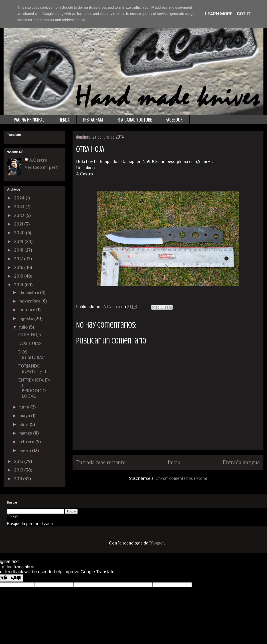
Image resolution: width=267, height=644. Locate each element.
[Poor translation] (16, 578)
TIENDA (64, 120)
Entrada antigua (241, 462)
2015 (19, 276)
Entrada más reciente (101, 462)
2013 (19, 461)
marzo (26, 433)
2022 (20, 215)
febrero (27, 442)
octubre (28, 310)
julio (24, 327)
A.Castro (38, 160)
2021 (19, 224)
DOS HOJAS (30, 343)
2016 (19, 267)
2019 (19, 241)
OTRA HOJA (30, 335)
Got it (244, 14)
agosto (27, 318)
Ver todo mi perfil (42, 167)
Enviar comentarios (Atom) (181, 478)
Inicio (174, 462)
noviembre (30, 301)
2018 (19, 250)
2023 (20, 207)
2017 (19, 259)
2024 (20, 198)
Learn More (219, 14)
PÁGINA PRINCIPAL (29, 120)
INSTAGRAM (93, 120)
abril (24, 424)
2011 (19, 479)
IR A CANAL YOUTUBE (134, 120)
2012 (19, 470)
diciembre (30, 292)
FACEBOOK (174, 120)
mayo (25, 416)
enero (26, 450)
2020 (20, 233)
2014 (19, 285)
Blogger (157, 543)
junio (25, 407)
